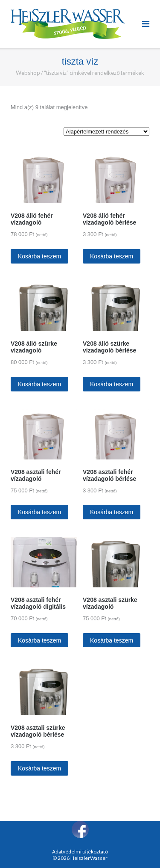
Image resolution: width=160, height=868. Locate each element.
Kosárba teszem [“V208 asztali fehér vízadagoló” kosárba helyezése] (39, 512)
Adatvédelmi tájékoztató (80, 852)
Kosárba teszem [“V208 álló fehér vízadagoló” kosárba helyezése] (39, 256)
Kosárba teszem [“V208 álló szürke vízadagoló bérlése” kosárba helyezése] (112, 384)
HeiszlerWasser (89, 858)
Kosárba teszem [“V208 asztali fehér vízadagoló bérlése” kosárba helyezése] (112, 512)
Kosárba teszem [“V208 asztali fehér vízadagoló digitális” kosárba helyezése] (39, 640)
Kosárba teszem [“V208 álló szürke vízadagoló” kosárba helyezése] (39, 384)
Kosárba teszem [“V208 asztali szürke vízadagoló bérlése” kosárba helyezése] (39, 768)
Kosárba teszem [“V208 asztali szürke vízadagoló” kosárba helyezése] (112, 640)
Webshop (28, 73)
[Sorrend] (106, 132)
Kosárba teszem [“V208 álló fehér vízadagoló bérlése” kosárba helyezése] (112, 256)
